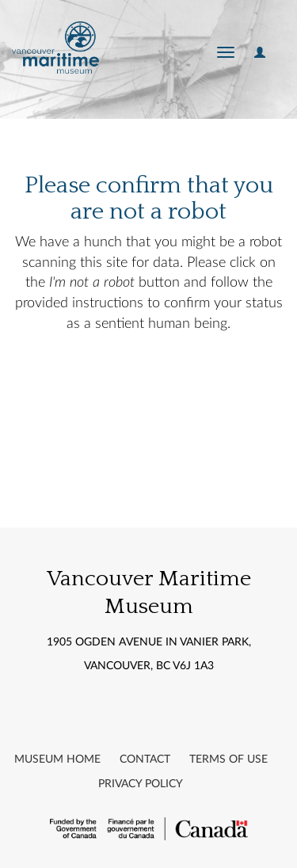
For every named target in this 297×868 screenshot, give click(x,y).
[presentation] (144, 385)
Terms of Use (228, 759)
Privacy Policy (141, 784)
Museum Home (57, 759)
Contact (145, 759)
